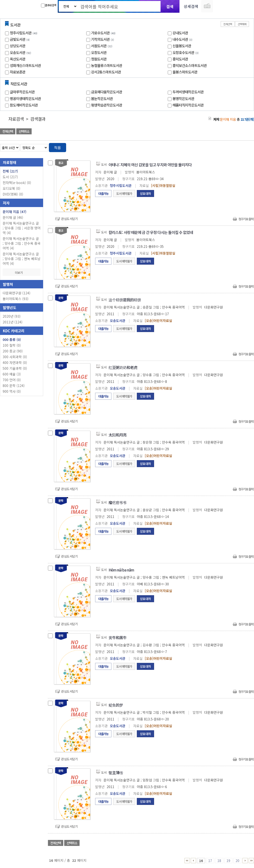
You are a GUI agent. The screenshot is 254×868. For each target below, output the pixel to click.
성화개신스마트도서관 (25, 65)
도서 (10, 177)
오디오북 (12, 188)
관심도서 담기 (168, 132)
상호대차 (145, 193)
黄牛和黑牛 (118, 637)
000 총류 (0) (12, 339)
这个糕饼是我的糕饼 (125, 300)
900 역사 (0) (12, 391)
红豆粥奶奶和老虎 (123, 367)
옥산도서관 (18, 59)
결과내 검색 (49, 5)
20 (237, 861)
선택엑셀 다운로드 (237, 132)
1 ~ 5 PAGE (187, 861)
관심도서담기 (69, 219)
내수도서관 (180, 39)
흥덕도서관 (180, 59)
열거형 (240, 147)
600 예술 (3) (12, 374)
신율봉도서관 (182, 46)
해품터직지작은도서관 (188, 105)
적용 (58, 148)
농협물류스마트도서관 (107, 65)
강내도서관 (180, 33)
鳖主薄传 (116, 773)
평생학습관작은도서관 (107, 105)
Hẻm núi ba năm (121, 570)
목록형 (247, 147)
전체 (10, 171)
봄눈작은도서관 (102, 98)
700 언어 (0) (12, 380)
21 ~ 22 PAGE (245, 861)
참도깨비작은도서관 (24, 105)
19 (228, 861)
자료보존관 (18, 72)
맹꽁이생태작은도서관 (25, 98)
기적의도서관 (100, 39)
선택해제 (242, 24)
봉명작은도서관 (183, 98)
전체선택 (228, 24)
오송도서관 (18, 52)
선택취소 (24, 131)
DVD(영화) (13, 194)
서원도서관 (99, 46)
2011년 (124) (13, 322)
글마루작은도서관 (22, 92)
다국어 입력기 (207, 6)
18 (219, 861)
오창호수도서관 (183, 52)
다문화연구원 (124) (17, 293)
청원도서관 (99, 59)
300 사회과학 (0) (15, 357)
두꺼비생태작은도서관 (188, 92)
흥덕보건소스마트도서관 (190, 65)
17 (210, 861)
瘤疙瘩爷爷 (118, 502)
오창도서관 (99, 52)
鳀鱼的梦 (116, 705)
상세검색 (191, 6)
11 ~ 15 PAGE (193, 861)
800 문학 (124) (14, 386)
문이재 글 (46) (13, 217)
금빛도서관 (18, 39)
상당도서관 (18, 46)
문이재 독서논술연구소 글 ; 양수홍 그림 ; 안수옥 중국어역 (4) (22, 243)
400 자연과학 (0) (15, 363)
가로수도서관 (100, 33)
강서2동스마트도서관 (106, 72)
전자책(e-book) (17, 183)
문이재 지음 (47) (14, 212)
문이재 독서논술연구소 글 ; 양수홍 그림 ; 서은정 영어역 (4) (22, 228)
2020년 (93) (12, 316)
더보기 (22, 272)
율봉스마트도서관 (185, 72)
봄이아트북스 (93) (16, 299)
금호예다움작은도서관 (107, 92)
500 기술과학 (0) (15, 368)
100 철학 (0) (12, 345)
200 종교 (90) (13, 351)
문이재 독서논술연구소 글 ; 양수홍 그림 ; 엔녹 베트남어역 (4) (22, 259)
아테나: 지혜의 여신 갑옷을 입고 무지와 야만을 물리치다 (150, 165)
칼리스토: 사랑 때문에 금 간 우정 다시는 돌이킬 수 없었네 (151, 232)
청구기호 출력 (246, 219)
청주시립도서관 (21, 33)
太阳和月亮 (118, 435)
